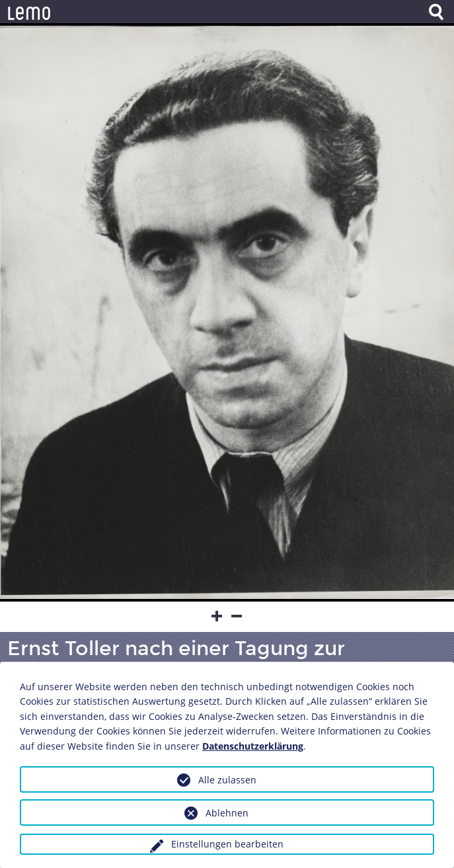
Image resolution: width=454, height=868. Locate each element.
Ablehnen (227, 813)
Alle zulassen (227, 780)
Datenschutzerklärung (253, 746)
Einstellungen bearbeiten (227, 844)
